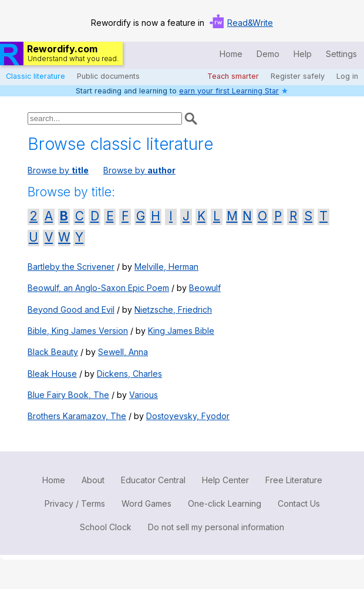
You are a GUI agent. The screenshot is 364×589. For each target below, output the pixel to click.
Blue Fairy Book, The (68, 395)
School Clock (106, 527)
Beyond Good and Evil (71, 309)
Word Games (146, 503)
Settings (341, 54)
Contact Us (299, 503)
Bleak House (52, 374)
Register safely (298, 76)
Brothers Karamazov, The (77, 416)
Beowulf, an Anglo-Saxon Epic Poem (98, 288)
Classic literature (36, 76)
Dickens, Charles (129, 374)
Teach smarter (233, 76)
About (93, 480)
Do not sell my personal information (216, 527)
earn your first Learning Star (229, 91)
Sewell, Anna (123, 352)
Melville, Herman (166, 267)
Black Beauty (53, 352)
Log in (347, 76)
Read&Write (250, 23)
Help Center (225, 480)
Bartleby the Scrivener (71, 267)
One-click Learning (225, 503)
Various (144, 395)
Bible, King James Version (78, 331)
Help (303, 54)
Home (231, 54)
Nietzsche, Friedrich (173, 309)
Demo (268, 54)
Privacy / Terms (75, 503)
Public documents (108, 76)
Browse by (58, 170)
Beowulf (205, 288)
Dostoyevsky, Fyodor (188, 416)
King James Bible (181, 331)
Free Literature (294, 480)
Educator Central (153, 480)
